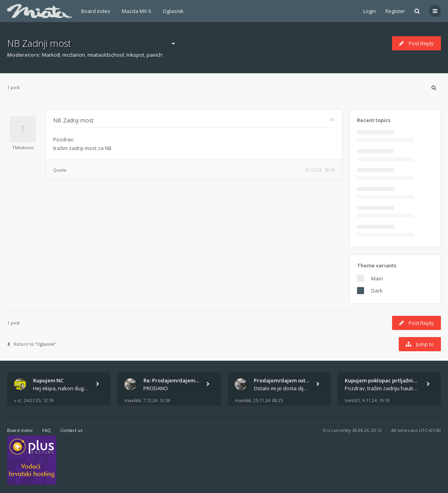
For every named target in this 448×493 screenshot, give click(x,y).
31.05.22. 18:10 (320, 170)
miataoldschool (106, 55)
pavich (154, 55)
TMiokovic (23, 147)
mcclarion (74, 55)
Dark (377, 291)
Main (377, 278)
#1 (332, 120)
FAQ (46, 430)
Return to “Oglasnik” (32, 344)
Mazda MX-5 (137, 11)
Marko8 (51, 55)
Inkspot (135, 55)
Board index (96, 11)
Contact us (71, 430)
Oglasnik (173, 11)
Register (395, 11)
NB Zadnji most (39, 43)
